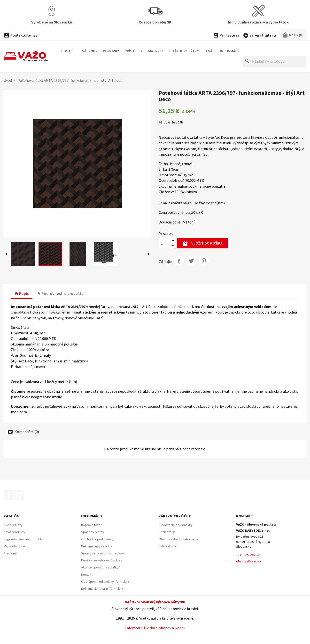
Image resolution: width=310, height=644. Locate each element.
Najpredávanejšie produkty (23, 539)
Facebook (9, 495)
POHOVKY (111, 51)
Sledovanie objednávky (176, 525)
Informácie (230, 51)
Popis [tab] (22, 293)
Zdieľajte (179, 261)
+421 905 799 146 (248, 555)
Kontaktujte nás (20, 35)
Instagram (20, 495)
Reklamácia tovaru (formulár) (102, 589)
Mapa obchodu (14, 546)
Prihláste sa (167, 532)
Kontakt (87, 575)
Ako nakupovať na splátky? (101, 567)
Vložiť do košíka (202, 243)
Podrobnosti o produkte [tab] (60, 293)
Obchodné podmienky (97, 539)
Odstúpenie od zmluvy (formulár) (105, 582)
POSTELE (69, 51)
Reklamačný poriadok (97, 546)
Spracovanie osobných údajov (103, 553)
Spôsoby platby (93, 532)
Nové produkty (14, 532)
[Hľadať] (274, 61)
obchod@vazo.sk (249, 561)
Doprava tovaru (92, 525)
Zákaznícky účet (175, 516)
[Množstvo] (164, 243)
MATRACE (156, 51)
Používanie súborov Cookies (102, 560)
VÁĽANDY (90, 51)
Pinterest (204, 261)
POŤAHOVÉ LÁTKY (184, 51)
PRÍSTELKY (134, 51)
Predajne (10, 553)
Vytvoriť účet (168, 546)
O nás (209, 51)
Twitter (191, 261)
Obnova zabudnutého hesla (178, 539)
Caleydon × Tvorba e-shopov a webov (155, 628)
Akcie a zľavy (13, 525)
